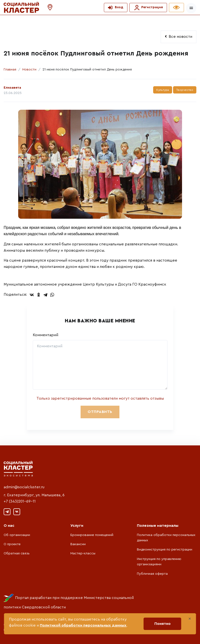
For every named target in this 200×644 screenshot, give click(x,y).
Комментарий (46, 335)
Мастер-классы (83, 553)
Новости (29, 70)
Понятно (162, 624)
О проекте (12, 544)
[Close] (190, 619)
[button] (48, 7)
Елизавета (12, 88)
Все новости (179, 36)
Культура (163, 90)
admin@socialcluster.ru (24, 487)
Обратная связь (17, 553)
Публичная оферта (152, 574)
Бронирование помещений (92, 535)
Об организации (17, 535)
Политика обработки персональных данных (166, 538)
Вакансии (78, 544)
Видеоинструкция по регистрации (165, 550)
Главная (10, 70)
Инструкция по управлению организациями (159, 562)
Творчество (185, 90)
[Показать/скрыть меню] (191, 8)
